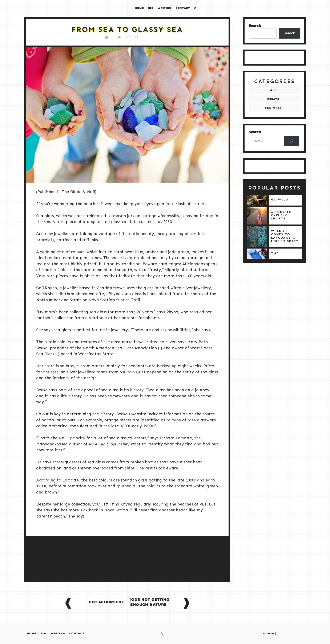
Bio (151, 8)
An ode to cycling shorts (281, 215)
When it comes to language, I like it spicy (285, 236)
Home (139, 8)
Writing (164, 8)
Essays (273, 99)
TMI (275, 253)
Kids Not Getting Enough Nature (150, 602)
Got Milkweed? (106, 602)
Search (255, 26)
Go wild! (280, 199)
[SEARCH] (292, 141)
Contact (183, 8)
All (273, 90)
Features (273, 108)
